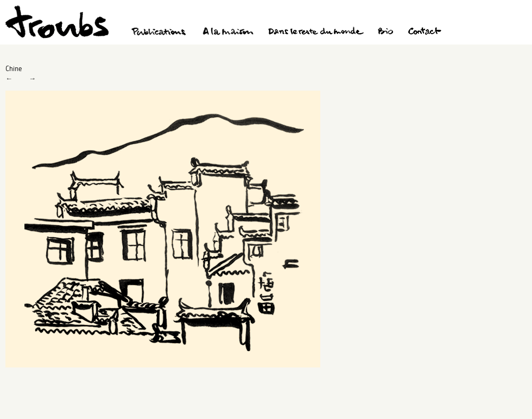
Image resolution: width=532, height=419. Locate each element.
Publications (160, 33)
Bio (385, 33)
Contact (425, 33)
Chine (14, 68)
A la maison (228, 33)
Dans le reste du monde (315, 33)
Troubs (57, 22)
